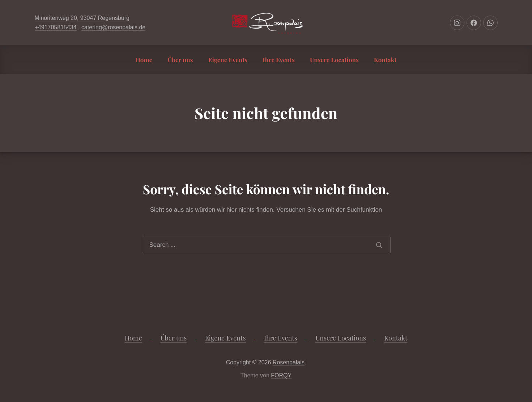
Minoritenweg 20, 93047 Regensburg (82, 18)
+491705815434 (56, 27)
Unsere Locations (334, 60)
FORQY (281, 375)
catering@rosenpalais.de (113, 27)
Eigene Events (228, 60)
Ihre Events (279, 60)
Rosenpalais (289, 362)
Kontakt (385, 60)
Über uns (180, 60)
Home (144, 60)
